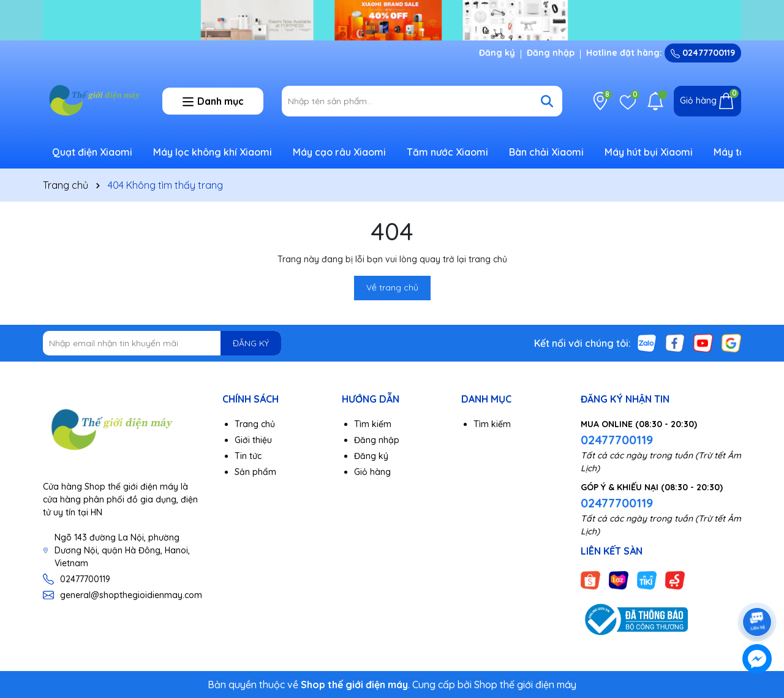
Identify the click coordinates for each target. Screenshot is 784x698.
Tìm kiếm (373, 424)
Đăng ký (497, 53)
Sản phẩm (255, 472)
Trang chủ (255, 424)
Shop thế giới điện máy (525, 685)
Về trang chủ (392, 287)
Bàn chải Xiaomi (546, 152)
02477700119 (703, 53)
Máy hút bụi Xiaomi (649, 152)
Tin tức (248, 456)
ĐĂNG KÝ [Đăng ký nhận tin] (251, 343)
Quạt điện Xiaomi (92, 152)
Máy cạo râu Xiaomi (339, 152)
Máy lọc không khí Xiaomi (213, 152)
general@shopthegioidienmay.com (131, 595)
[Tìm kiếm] (547, 101)
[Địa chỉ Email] (162, 343)
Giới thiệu (253, 440)
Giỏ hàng (372, 472)
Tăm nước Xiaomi (447, 152)
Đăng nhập (551, 53)
